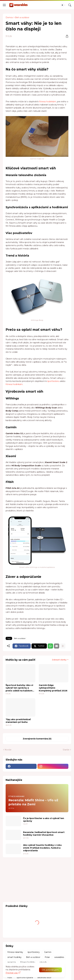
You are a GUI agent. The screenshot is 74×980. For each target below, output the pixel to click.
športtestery (34, 952)
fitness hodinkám (48, 102)
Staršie (66, 750)
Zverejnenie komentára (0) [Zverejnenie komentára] (37, 739)
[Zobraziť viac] (63, 646)
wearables (59, 957)
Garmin (48, 952)
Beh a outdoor (22, 17)
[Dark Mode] (63, 5)
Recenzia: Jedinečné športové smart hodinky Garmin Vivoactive (44, 834)
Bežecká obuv (44, 977)
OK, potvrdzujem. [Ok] (51, 970)
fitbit (10, 977)
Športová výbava (25, 977)
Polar (47, 957)
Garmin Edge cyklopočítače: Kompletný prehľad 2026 (53, 688)
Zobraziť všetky (59, 660)
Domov (9, 17)
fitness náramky (15, 952)
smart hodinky (14, 957)
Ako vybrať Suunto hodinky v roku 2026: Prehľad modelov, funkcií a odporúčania (42, 848)
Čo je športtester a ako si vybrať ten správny (44, 820)
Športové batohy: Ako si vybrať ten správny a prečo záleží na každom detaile (19, 688)
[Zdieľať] (66, 36)
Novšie (8, 750)
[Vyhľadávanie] (70, 5)
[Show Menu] (4, 5)
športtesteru (53, 381)
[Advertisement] (24, 879)
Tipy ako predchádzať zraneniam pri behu (18, 721)
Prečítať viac (12, 973)
